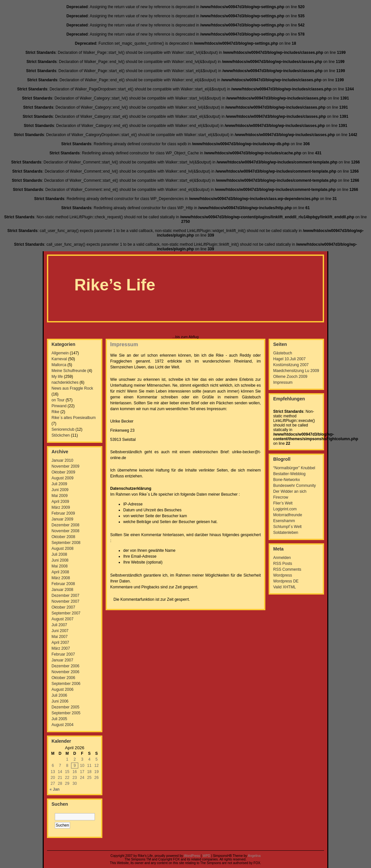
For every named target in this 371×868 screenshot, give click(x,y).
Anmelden (282, 558)
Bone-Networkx (287, 480)
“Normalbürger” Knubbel (294, 468)
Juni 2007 (60, 631)
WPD (207, 856)
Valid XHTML (285, 587)
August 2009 (62, 478)
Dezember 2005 (65, 707)
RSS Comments (287, 569)
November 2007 (65, 601)
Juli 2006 (59, 695)
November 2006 (65, 672)
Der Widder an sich (290, 491)
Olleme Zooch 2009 (290, 377)
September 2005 (66, 713)
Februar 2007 (63, 654)
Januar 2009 (62, 519)
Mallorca (59, 365)
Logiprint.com (285, 509)
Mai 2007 (59, 637)
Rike (55, 412)
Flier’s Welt (283, 503)
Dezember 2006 (65, 666)
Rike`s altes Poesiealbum (74, 418)
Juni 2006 (60, 701)
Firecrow (281, 497)
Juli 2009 (59, 484)
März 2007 (61, 648)
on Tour (58, 400)
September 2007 (66, 613)
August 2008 (62, 549)
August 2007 (62, 619)
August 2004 (62, 725)
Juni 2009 (60, 490)
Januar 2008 (62, 590)
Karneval (59, 359)
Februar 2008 (63, 584)
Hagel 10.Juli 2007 (289, 359)
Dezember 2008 (65, 525)
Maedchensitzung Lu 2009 (296, 371)
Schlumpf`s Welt (287, 527)
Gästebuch (283, 353)
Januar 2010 (62, 460)
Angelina (254, 856)
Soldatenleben (286, 533)
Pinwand (59, 406)
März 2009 (61, 507)
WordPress (192, 856)
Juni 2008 (60, 560)
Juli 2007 (59, 625)
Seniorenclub (63, 429)
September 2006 (66, 684)
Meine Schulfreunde (69, 371)
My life (57, 377)
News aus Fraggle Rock (72, 388)
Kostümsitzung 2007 (291, 365)
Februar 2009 (63, 513)
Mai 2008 (59, 566)
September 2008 (66, 543)
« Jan (55, 789)
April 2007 (60, 643)
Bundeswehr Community (295, 486)
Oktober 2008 (63, 537)
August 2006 (62, 690)
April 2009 (60, 502)
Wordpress (283, 575)
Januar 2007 (62, 660)
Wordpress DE (286, 581)
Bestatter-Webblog (289, 474)
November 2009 (65, 466)
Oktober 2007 (63, 607)
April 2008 (60, 572)
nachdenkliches (65, 382)
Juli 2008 (59, 554)
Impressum (124, 344)
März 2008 (61, 578)
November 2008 (65, 531)
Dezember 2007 (65, 596)
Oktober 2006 (63, 678)
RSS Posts (283, 564)
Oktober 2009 (63, 472)
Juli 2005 (59, 719)
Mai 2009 (59, 496)
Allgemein (60, 353)
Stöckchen (61, 435)
